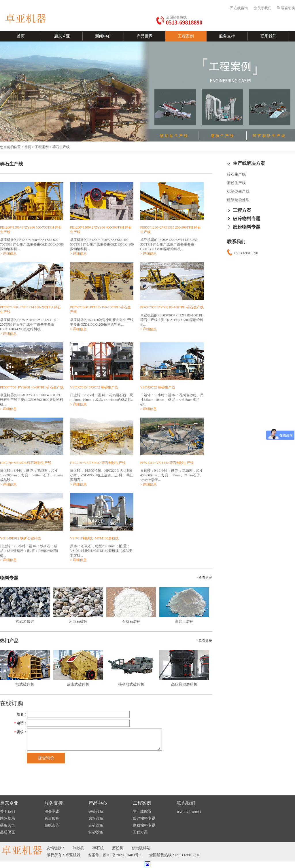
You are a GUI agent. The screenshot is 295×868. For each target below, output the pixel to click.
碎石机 (98, 848)
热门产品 (9, 641)
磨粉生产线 (236, 183)
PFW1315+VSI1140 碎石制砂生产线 (167, 463)
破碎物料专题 (247, 219)
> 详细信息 (8, 254)
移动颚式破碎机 (131, 684)
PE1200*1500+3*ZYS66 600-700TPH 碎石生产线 (31, 230)
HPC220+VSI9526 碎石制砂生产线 (26, 463)
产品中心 (98, 803)
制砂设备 (96, 832)
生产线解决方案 (249, 163)
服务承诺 (52, 811)
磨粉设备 (96, 818)
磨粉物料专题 (247, 227)
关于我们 (264, 8)
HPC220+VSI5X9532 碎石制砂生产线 (98, 463)
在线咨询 (241, 8)
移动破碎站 (141, 848)
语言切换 (288, 8)
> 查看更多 (204, 578)
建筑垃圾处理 (238, 200)
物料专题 (9, 578)
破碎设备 (96, 811)
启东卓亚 (62, 36)
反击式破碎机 (78, 684)
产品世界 (145, 36)
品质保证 (7, 832)
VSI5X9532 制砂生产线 (158, 387)
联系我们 (268, 36)
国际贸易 (7, 818)
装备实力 (7, 825)
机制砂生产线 (238, 191)
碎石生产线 (236, 174)
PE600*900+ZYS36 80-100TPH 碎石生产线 (172, 307)
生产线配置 (142, 811)
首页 (21, 36)
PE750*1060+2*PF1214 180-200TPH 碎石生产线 (30, 310)
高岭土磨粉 (184, 621)
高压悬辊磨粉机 (184, 684)
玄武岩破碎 (25, 621)
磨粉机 (118, 848)
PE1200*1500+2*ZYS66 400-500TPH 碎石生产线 (101, 230)
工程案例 (186, 36)
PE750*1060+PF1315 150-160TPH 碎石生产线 (100, 310)
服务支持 (227, 36)
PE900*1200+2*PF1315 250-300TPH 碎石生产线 (171, 230)
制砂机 (79, 848)
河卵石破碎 (78, 621)
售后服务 (52, 818)
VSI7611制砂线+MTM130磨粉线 (94, 538)
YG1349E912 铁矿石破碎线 (20, 538)
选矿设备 (96, 825)
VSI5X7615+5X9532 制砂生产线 (94, 387)
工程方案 (242, 210)
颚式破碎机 (25, 684)
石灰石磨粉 (131, 621)
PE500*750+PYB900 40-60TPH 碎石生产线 (32, 387)
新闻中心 (103, 36)
